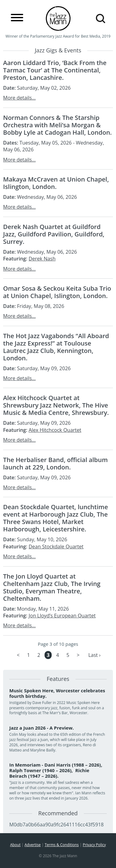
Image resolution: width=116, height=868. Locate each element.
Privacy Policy (94, 845)
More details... (19, 98)
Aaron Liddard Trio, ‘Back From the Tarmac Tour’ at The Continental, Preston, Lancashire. (55, 70)
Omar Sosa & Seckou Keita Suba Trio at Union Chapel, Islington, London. (57, 292)
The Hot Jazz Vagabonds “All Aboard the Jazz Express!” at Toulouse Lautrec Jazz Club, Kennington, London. (56, 347)
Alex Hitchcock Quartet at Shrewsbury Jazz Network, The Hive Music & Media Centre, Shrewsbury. (56, 405)
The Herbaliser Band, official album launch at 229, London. (55, 463)
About (15, 845)
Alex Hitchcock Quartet (55, 430)
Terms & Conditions (62, 845)
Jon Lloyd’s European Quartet (62, 616)
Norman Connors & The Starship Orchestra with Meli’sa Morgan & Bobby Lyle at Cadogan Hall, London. (57, 125)
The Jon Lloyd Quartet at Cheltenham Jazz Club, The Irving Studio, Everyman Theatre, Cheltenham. (52, 587)
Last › (94, 655)
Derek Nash (42, 259)
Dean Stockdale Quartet (56, 547)
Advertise (32, 845)
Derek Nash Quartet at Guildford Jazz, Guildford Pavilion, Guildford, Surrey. (54, 234)
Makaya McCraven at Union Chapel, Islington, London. (56, 183)
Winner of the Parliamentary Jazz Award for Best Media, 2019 (58, 36)
